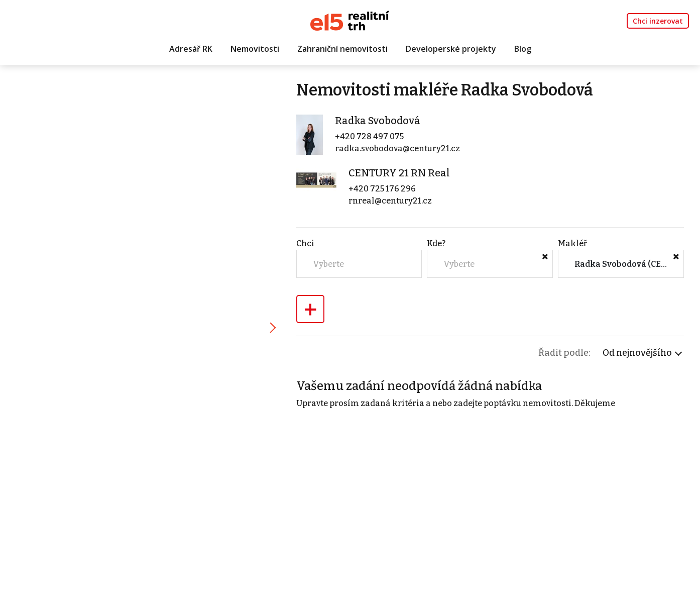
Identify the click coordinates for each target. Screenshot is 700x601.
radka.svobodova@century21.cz (397, 148)
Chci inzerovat (658, 21)
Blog (523, 49)
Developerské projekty (451, 49)
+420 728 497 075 (369, 136)
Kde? (436, 243)
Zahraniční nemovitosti (342, 49)
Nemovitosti (255, 49)
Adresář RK (191, 49)
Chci (305, 243)
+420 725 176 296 (382, 189)
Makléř (572, 243)
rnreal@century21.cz (390, 201)
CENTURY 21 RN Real (399, 173)
